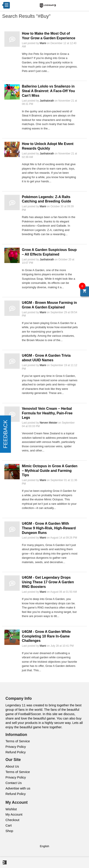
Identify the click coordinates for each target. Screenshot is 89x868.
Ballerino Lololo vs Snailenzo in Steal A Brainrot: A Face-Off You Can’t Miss (48, 91)
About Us (12, 766)
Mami (43, 43)
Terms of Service (18, 741)
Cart (9, 825)
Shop (9, 831)
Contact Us (14, 783)
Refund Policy (16, 752)
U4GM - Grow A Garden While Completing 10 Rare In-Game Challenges (46, 636)
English (44, 846)
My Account (14, 814)
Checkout (12, 820)
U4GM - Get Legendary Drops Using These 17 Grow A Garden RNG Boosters (48, 582)
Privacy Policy (16, 747)
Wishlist (11, 809)
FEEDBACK (5, 434)
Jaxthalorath (47, 101)
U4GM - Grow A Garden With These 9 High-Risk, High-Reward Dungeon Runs (49, 528)
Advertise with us (18, 788)
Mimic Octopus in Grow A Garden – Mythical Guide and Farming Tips (50, 471)
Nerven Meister (48, 423)
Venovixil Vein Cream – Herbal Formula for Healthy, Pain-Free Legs (47, 413)
